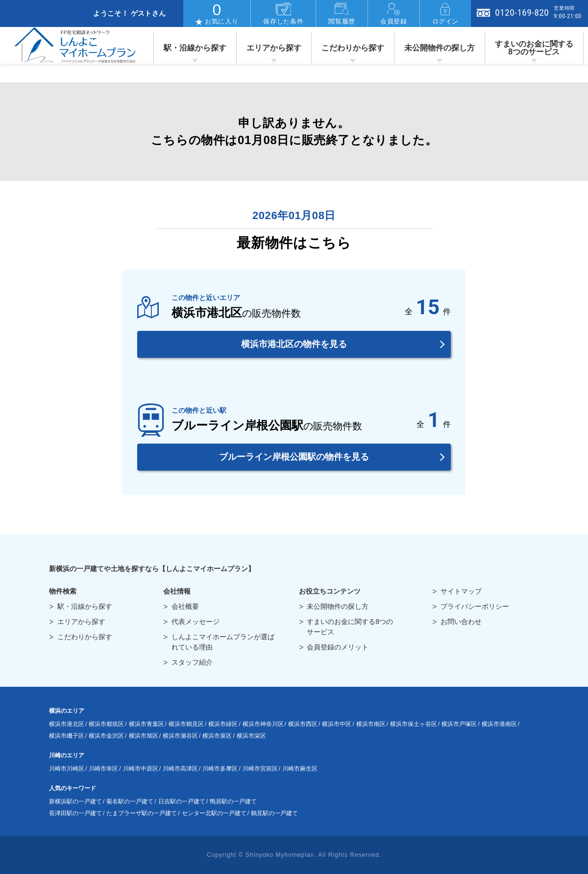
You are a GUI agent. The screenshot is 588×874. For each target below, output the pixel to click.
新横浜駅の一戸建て (75, 801)
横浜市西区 (303, 724)
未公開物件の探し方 (440, 48)
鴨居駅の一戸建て (233, 801)
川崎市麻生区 (300, 769)
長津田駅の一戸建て (75, 813)
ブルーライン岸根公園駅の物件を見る (294, 457)
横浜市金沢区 (106, 736)
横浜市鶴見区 (186, 724)
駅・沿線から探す (195, 48)
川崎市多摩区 (220, 769)
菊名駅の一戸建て (130, 801)
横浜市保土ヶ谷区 (414, 724)
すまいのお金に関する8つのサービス (534, 48)
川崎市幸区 (103, 769)
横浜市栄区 (251, 736)
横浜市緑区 (223, 724)
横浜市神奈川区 (263, 724)
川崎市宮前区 (260, 769)
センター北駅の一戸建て (214, 813)
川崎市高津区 (180, 769)
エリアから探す (274, 48)
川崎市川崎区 (67, 769)
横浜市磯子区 (67, 736)
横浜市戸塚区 (459, 724)
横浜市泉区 (217, 736)
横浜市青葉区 (147, 724)
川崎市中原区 (141, 769)
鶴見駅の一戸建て (274, 813)
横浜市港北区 (67, 724)
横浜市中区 (337, 724)
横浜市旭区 (144, 736)
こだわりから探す (353, 48)
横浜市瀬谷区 (180, 736)
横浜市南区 (371, 724)
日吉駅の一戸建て (182, 801)
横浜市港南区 (499, 724)
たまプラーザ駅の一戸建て (142, 813)
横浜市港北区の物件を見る (294, 344)
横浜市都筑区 (106, 724)
